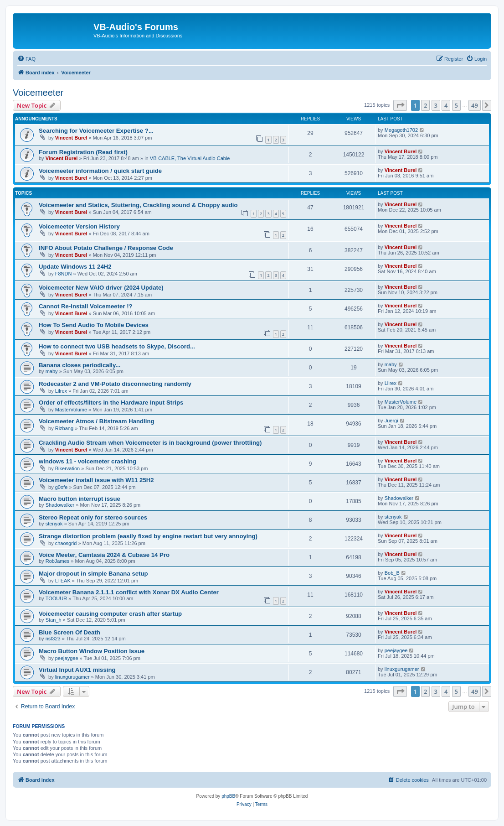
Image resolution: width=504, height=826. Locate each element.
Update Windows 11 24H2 (75, 267)
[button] (400, 105)
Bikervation (67, 468)
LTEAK (63, 581)
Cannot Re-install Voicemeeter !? (86, 306)
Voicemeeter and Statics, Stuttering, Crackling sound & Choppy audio (138, 205)
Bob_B (392, 573)
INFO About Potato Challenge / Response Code (106, 248)
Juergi (391, 421)
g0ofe (62, 487)
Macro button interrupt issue (80, 499)
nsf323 (53, 639)
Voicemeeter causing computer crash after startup (110, 614)
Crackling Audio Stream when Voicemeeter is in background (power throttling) (150, 443)
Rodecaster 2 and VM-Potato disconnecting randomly (115, 384)
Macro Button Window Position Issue (92, 651)
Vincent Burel (71, 138)
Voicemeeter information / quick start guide (100, 171)
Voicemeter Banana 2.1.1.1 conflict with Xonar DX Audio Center (129, 592)
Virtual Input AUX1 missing (77, 670)
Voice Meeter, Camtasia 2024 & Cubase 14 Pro (104, 555)
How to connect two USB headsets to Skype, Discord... (117, 346)
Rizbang (64, 428)
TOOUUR (56, 598)
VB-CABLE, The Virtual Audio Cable (190, 158)
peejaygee (67, 658)
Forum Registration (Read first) (83, 152)
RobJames (58, 561)
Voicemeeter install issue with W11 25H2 (96, 480)
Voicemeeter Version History (79, 226)
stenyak (54, 524)
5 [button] (456, 105)
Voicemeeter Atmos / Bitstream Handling (97, 421)
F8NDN (64, 274)
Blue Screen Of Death (69, 632)
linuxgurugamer (72, 677)
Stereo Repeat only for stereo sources (93, 517)
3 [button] (436, 105)
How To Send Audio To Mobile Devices (94, 325)
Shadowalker (60, 505)
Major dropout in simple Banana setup (93, 574)
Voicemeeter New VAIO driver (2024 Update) (101, 288)
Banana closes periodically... (80, 365)
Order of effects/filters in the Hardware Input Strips (111, 403)
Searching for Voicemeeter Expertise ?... (96, 131)
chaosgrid (66, 543)
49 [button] (475, 105)
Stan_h (54, 620)
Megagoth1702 (401, 130)
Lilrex (61, 391)
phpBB (228, 796)
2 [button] (425, 105)
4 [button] (446, 105)
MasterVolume (71, 410)
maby (52, 371)
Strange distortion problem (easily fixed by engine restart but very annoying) (148, 536)
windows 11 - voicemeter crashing (87, 461)
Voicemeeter (38, 93)
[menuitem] (26, 59)
